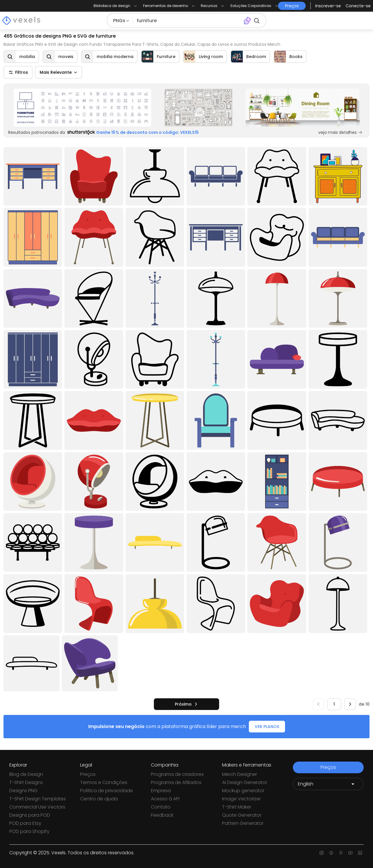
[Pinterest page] (341, 853)
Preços (88, 774)
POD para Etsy (25, 823)
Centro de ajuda (99, 799)
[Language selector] (328, 784)
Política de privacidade (107, 791)
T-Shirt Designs (26, 782)
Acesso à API (165, 799)
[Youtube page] (350, 853)
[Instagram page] (322, 853)
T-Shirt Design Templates (38, 799)
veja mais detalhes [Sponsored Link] (340, 132)
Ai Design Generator (245, 782)
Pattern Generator (243, 823)
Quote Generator (242, 815)
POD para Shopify (29, 831)
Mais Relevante (59, 72)
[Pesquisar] (187, 21)
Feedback (162, 815)
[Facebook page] (331, 853)
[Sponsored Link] (82, 108)
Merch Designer (240, 774)
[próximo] (186, 704)
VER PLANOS (267, 727)
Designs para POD (30, 815)
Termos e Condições (104, 782)
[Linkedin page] (360, 853)
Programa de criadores (177, 774)
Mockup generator (243, 791)
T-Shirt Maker (237, 807)
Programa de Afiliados (176, 782)
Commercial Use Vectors (37, 807)
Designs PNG (23, 791)
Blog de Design (26, 774)
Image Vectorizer (241, 799)
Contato (161, 807)
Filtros (18, 72)
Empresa (161, 791)
